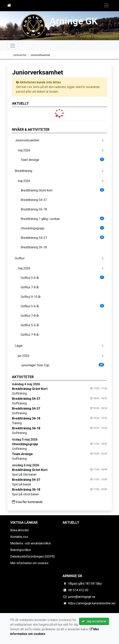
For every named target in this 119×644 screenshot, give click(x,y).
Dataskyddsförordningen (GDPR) (32, 556)
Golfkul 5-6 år (62, 278)
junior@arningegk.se (82, 597)
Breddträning (24, 171)
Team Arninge (62, 160)
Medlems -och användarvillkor (31, 543)
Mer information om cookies (29, 563)
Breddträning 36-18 (34, 209)
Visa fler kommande (27, 502)
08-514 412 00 (78, 590)
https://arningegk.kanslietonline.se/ (92, 603)
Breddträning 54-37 (34, 200)
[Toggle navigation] (106, 5)
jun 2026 (24, 356)
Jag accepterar (94, 621)
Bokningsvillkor (21, 550)
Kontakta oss (19, 537)
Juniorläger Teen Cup (62, 365)
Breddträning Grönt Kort (62, 190)
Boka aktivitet (19, 530)
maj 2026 (24, 150)
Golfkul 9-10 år (31, 297)
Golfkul (20, 258)
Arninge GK (74, 21)
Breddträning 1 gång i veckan (62, 219)
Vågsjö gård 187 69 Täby (85, 584)
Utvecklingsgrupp (62, 228)
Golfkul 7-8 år (30, 287)
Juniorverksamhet (40, 55)
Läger (19, 346)
